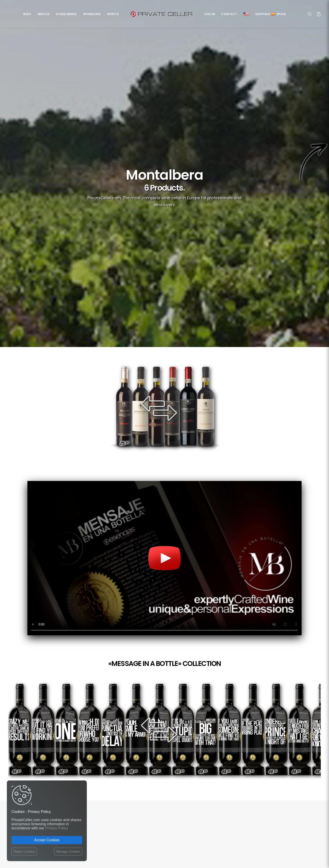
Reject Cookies (24, 852)
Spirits (113, 14)
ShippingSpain (271, 14)
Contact (229, 14)
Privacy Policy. (57, 828)
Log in (210, 14)
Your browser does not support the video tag (164, 314)
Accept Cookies (47, 840)
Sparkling (92, 14)
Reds (27, 14)
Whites (44, 14)
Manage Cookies (68, 852)
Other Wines (66, 14)
